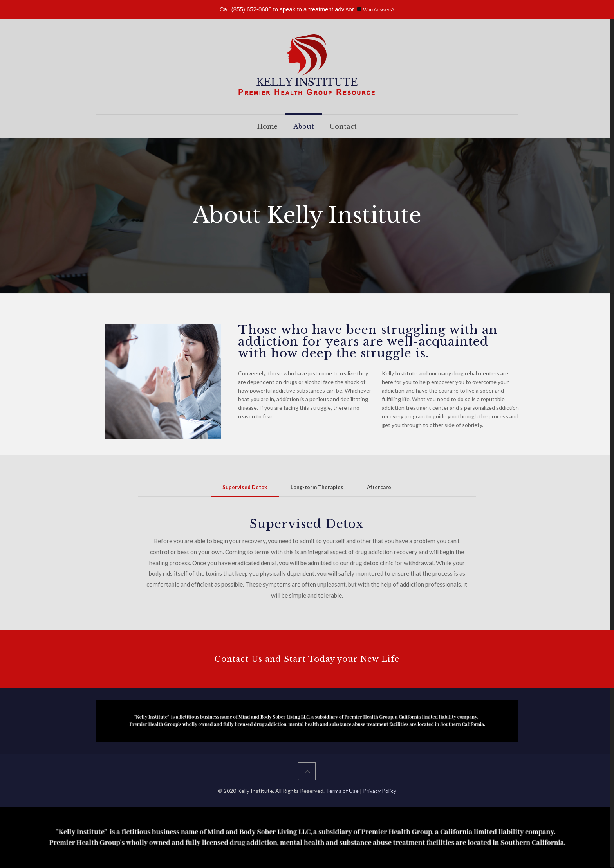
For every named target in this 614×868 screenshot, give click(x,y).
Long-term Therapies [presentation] (317, 487)
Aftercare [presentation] (379, 487)
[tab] (245, 487)
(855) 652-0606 (252, 9)
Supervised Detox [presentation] (245, 487)
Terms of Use (343, 791)
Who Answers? (379, 10)
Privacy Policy (380, 791)
